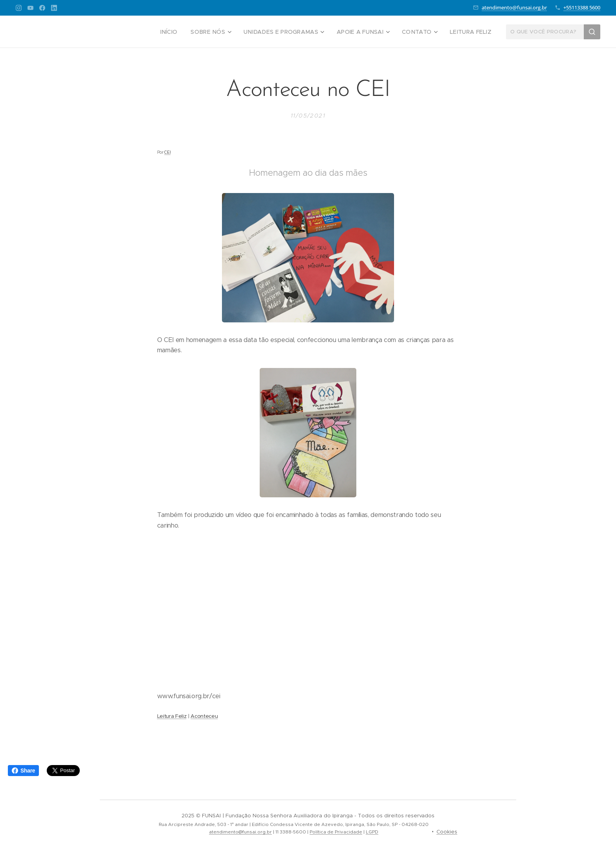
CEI (167, 152)
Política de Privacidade (336, 832)
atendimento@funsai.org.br (514, 7)
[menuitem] (188, 32)
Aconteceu (204, 716)
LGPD (372, 832)
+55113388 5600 (582, 7)
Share (23, 771)
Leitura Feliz (172, 716)
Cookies (447, 832)
